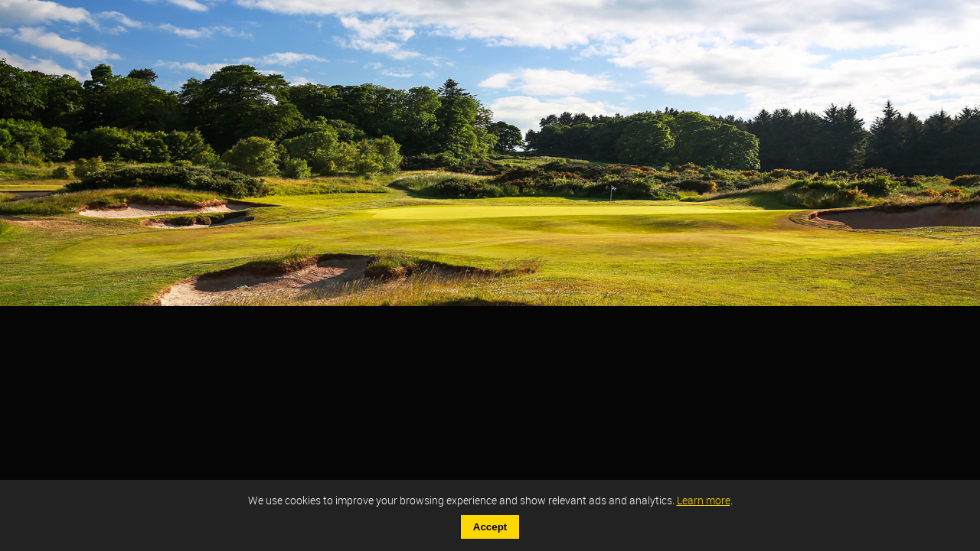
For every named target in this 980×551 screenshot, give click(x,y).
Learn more (704, 500)
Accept (490, 527)
